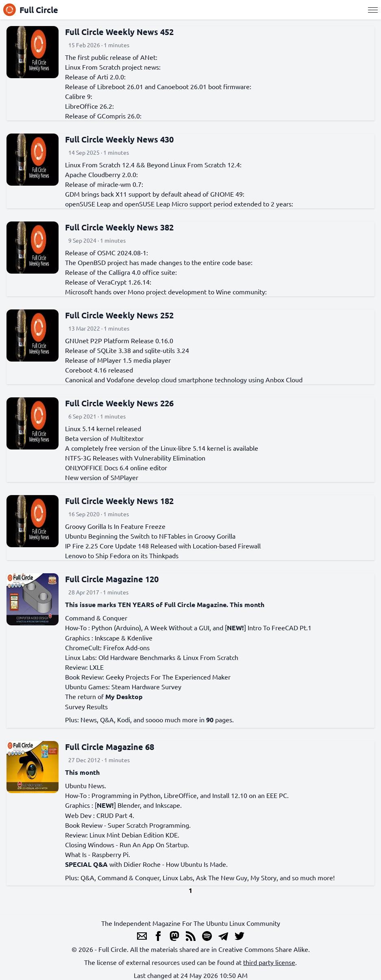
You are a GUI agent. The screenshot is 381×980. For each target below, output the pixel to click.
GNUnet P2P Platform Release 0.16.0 (119, 340)
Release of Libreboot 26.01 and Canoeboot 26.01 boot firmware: (158, 86)
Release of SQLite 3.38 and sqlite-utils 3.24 (127, 350)
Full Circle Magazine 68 (110, 747)
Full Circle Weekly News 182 (119, 501)
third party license (269, 962)
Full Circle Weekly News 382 (119, 227)
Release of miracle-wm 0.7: (104, 184)
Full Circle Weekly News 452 (119, 32)
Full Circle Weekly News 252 (119, 315)
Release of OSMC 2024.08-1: (107, 252)
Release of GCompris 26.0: (103, 116)
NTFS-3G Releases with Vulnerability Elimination (135, 458)
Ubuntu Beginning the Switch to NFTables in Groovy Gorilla (150, 536)
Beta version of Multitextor (104, 438)
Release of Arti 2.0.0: (95, 77)
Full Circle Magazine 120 (112, 579)
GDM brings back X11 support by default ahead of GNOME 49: (155, 194)
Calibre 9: (79, 96)
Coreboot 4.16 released (99, 370)
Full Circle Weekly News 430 (119, 139)
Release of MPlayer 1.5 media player (118, 360)
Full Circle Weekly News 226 (119, 403)
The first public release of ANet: (111, 57)
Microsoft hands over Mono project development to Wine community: (166, 292)
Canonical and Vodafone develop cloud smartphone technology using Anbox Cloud (184, 379)
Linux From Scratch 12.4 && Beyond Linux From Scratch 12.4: (153, 164)
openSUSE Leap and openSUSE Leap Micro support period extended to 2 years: (179, 204)
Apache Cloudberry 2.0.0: (101, 174)
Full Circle (31, 10)
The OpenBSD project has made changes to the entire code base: (159, 262)
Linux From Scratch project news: (113, 67)
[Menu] (373, 10)
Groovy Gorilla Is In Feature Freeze (115, 526)
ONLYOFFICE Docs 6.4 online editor (116, 467)
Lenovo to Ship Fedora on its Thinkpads (122, 555)
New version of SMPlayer (102, 477)
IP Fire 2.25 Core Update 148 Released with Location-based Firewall (163, 546)
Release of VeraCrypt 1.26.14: (108, 282)
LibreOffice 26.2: (89, 106)
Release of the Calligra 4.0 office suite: (121, 272)
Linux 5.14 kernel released (103, 428)
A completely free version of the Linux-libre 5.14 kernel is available (162, 448)
